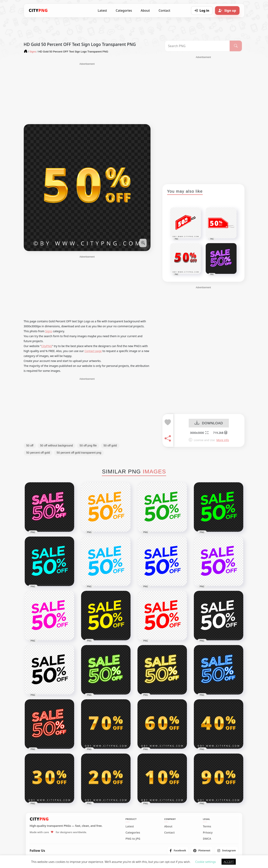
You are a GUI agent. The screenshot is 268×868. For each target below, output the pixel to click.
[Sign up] (227, 10)
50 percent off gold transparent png (79, 453)
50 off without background (57, 445)
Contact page (93, 351)
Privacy (208, 833)
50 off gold (110, 445)
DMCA (207, 839)
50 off (30, 445)
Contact (164, 10)
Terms (207, 826)
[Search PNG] (197, 46)
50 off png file (88, 445)
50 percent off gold (38, 453)
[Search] (236, 46)
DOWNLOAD (209, 423)
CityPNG (47, 346)
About (145, 10)
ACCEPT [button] (229, 862)
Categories (124, 10)
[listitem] (178, 851)
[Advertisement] (87, 93)
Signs (49, 331)
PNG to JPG (133, 839)
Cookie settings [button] (205, 862)
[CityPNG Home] (38, 10)
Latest (102, 10)
